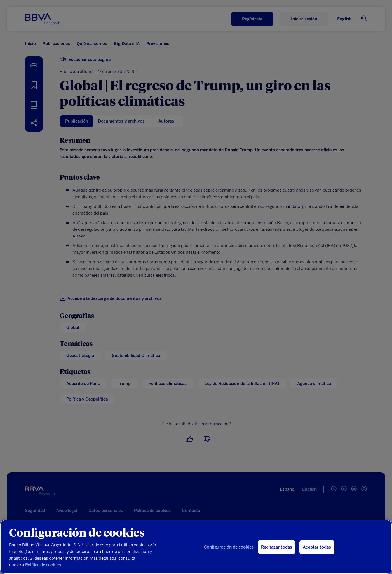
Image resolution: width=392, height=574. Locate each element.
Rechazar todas (277, 547)
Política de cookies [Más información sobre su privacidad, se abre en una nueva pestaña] (43, 565)
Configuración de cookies (229, 547)
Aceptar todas (317, 547)
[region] (196, 547)
